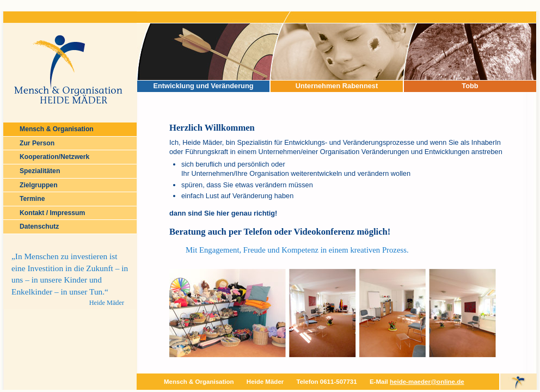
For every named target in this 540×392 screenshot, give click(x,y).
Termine (32, 199)
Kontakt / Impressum (52, 213)
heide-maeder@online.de (427, 382)
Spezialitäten (40, 171)
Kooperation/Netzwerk (54, 157)
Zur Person (37, 143)
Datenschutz (39, 226)
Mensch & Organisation (57, 129)
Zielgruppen (39, 185)
